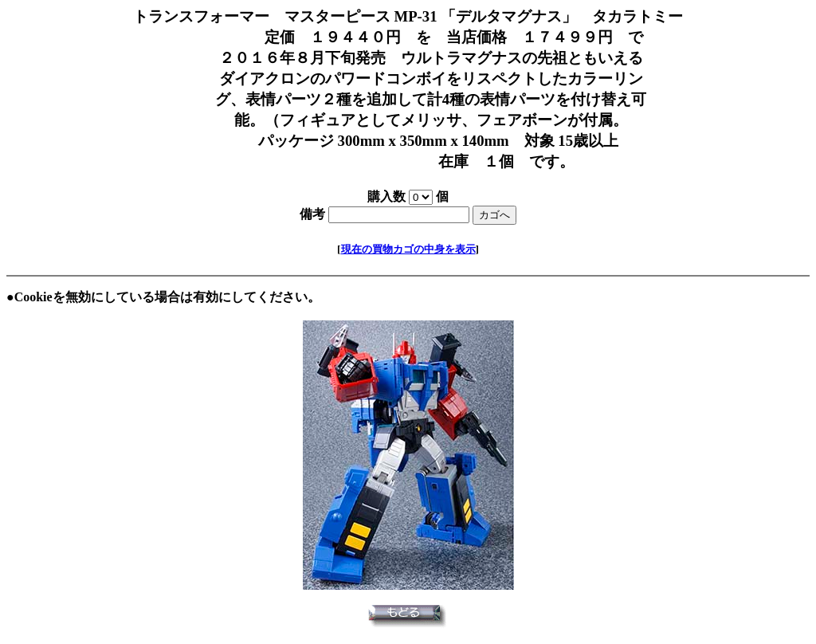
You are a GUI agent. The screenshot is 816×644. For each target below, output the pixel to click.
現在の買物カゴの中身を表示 (408, 249)
